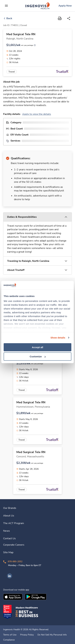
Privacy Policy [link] (27, 635)
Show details (58, 338)
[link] (37, 6)
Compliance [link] (9, 640)
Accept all (38, 347)
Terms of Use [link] (10, 635)
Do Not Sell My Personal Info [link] (52, 635)
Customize (38, 356)
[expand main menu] (6, 6)
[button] (37, 217)
